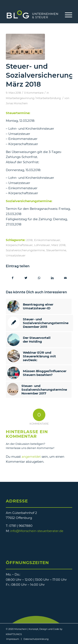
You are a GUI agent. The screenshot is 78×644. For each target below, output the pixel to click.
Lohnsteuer (42, 245)
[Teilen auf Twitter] (26, 278)
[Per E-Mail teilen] (66, 278)
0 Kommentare (34, 93)
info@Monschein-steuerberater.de (37, 531)
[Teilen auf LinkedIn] (52, 278)
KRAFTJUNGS (14, 634)
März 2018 (58, 245)
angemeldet (31, 457)
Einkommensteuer (47, 240)
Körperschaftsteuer (19, 245)
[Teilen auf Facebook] (13, 278)
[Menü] (66, 15)
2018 (29, 240)
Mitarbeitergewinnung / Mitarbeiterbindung (33, 98)
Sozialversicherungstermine (25, 250)
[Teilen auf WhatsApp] (39, 278)
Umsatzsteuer (16, 255)
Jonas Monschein (17, 103)
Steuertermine (56, 250)
